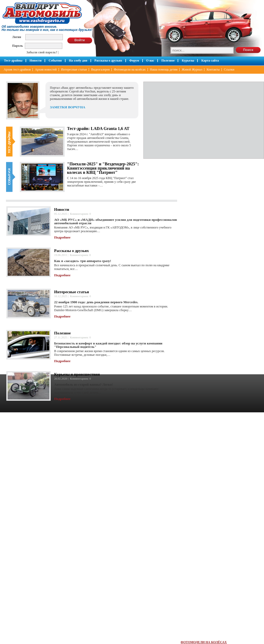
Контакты (213, 69)
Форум (134, 60)
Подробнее (62, 237)
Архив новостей (46, 69)
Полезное (168, 60)
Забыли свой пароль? (42, 52)
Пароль (18, 46)
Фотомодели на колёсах (130, 69)
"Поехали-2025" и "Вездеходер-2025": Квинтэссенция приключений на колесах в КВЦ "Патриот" (103, 168)
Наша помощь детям (164, 69)
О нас (150, 60)
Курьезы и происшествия (77, 374)
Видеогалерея (100, 69)
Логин (17, 37)
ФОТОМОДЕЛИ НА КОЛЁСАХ (204, 642)
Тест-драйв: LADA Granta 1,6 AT (98, 129)
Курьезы (188, 60)
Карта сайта (210, 60)
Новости (36, 60)
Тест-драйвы (13, 60)
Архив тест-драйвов (17, 69)
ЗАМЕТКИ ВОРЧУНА (68, 107)
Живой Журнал (192, 69)
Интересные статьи (74, 69)
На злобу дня (78, 60)
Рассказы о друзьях (108, 60)
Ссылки (229, 69)
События (55, 60)
